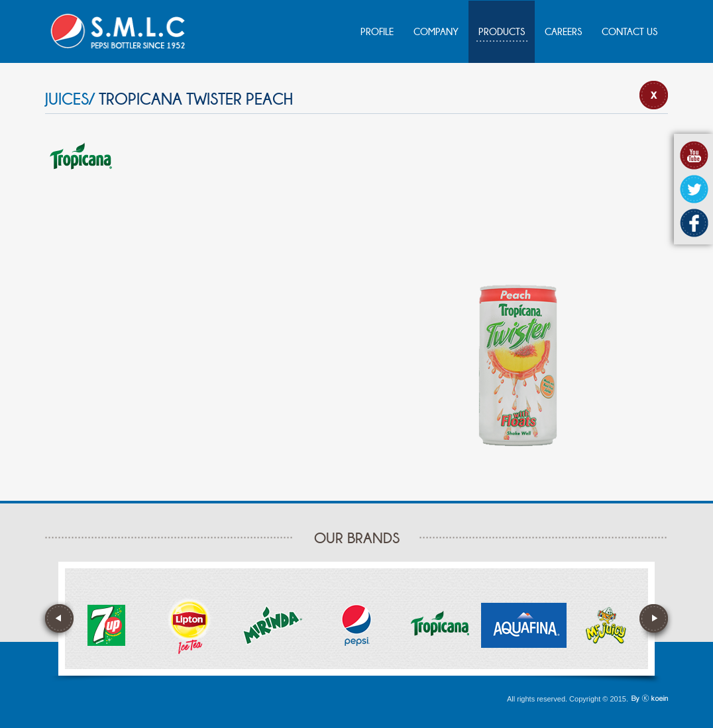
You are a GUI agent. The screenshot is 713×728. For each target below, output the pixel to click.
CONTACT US (630, 32)
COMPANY (436, 32)
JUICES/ (70, 99)
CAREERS (563, 32)
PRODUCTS (502, 32)
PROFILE (377, 32)
